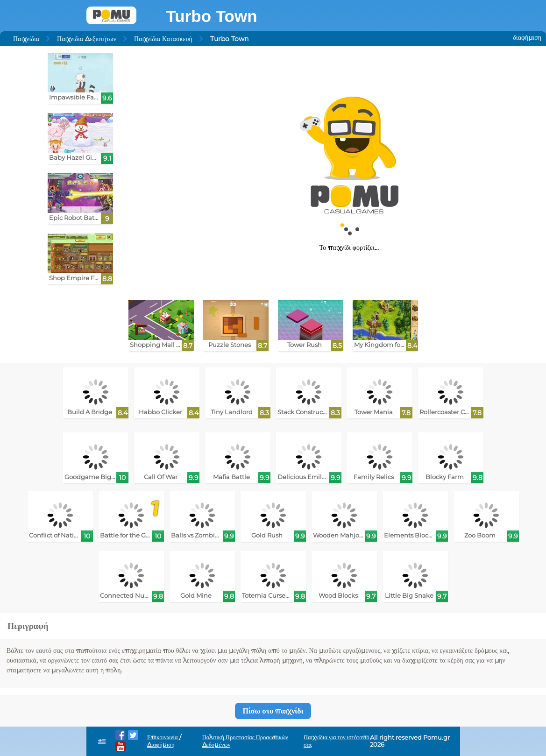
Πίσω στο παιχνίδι (273, 711)
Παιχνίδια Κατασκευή (163, 39)
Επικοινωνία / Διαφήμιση (164, 741)
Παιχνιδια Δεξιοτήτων (87, 39)
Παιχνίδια (26, 39)
